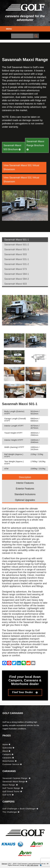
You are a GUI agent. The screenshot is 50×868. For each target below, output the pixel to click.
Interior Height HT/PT (14, 440)
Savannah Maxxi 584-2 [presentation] (17, 279)
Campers (8, 754)
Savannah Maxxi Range (15, 782)
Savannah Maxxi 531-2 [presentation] (17, 264)
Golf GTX (8, 795)
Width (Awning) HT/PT (14, 447)
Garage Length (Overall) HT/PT (15, 420)
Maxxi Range (10, 785)
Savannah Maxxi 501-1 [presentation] (17, 240)
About (6, 751)
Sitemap (4, 864)
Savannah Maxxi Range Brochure (35, 145)
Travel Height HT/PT (13, 433)
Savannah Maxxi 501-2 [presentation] (17, 245)
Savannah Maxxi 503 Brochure (12, 147)
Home (6, 744)
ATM (6, 469)
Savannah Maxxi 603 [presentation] (15, 284)
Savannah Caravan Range (16, 778)
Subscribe (8, 748)
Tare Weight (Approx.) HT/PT (14, 463)
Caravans (8, 758)
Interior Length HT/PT (14, 426)
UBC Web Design (33, 865)
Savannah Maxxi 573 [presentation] (15, 269)
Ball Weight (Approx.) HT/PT (14, 455)
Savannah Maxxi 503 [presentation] (15, 254)
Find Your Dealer (25, 692)
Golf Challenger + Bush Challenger (20, 809)
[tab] (25, 240)
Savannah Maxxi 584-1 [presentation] (17, 274)
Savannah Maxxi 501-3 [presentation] (17, 249)
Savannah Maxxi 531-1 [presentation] (17, 259)
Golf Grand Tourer (12, 791)
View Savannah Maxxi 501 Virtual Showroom (21, 167)
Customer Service (12, 764)
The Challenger (11, 812)
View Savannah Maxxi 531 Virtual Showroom (21, 180)
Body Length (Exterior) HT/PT (14, 412)
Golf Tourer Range (13, 788)
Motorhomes (10, 761)
